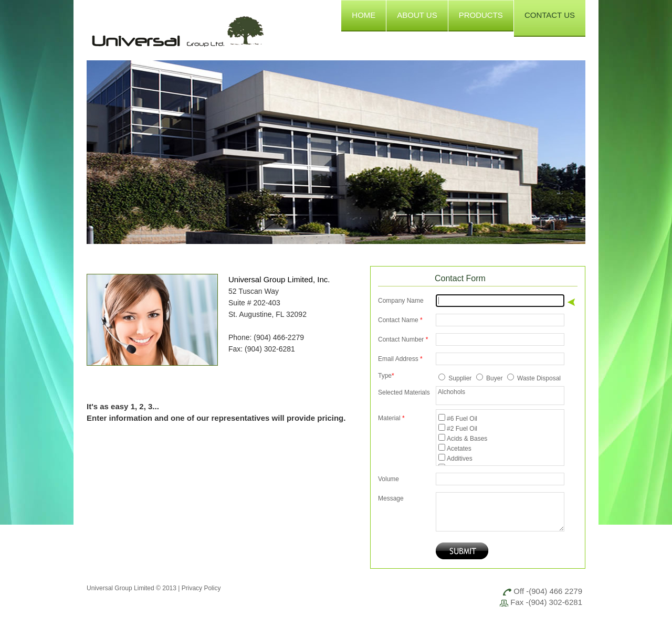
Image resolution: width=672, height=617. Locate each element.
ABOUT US (417, 15)
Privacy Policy (201, 588)
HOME (364, 15)
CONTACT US (550, 15)
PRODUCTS (481, 15)
